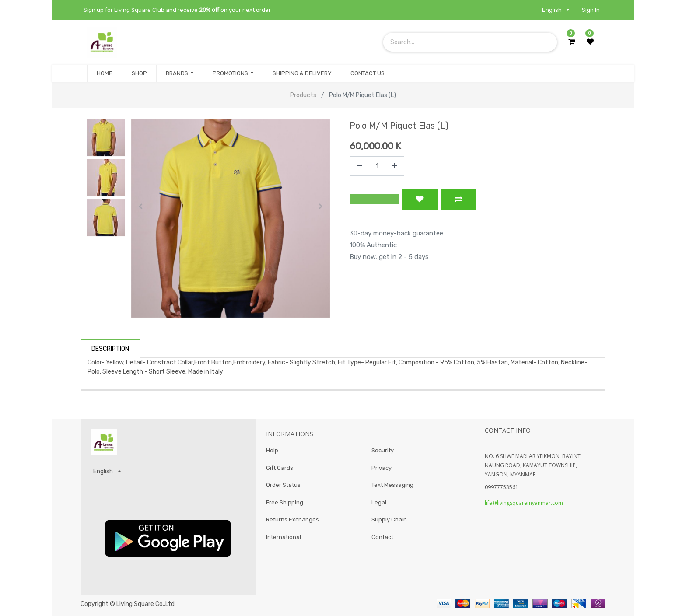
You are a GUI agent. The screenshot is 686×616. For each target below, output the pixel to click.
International (283, 537)
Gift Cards (280, 468)
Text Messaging (392, 485)
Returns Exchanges (292, 520)
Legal (379, 502)
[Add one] (394, 166)
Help (272, 450)
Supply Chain (389, 520)
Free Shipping (285, 502)
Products (303, 95)
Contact (382, 537)
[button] (141, 206)
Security (383, 450)
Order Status (283, 485)
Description (110, 349)
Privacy (381, 468)
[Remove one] (359, 166)
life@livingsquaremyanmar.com (524, 503)
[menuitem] (105, 73)
